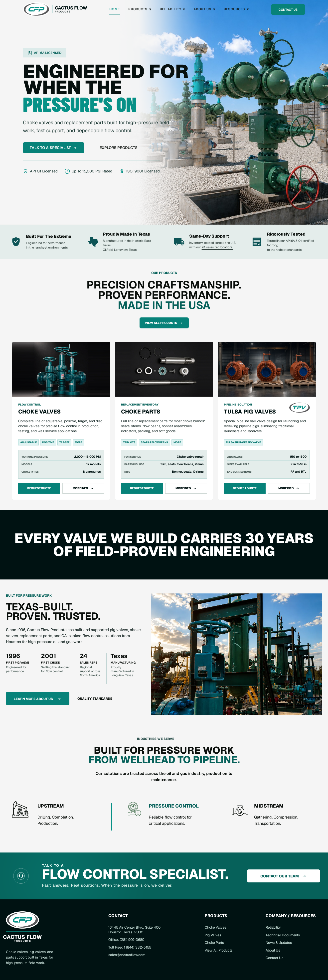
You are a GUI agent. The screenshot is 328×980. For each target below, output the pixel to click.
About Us (204, 9)
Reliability (172, 9)
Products (140, 9)
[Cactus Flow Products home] (55, 9)
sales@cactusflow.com (127, 955)
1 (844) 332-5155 (138, 947)
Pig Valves (213, 935)
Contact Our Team (284, 876)
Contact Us (288, 10)
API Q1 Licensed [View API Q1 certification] (40, 171)
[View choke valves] (61, 421)
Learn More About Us (38, 699)
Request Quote (39, 488)
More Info (83, 488)
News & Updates (279, 943)
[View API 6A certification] (45, 53)
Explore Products (119, 148)
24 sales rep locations (217, 247)
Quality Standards (95, 699)
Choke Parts (214, 943)
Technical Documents (283, 935)
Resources (236, 9)
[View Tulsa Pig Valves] (267, 421)
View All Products (164, 323)
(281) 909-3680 (132, 940)
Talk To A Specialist (54, 148)
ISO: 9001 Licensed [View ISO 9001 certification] (140, 171)
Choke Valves (216, 927)
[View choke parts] (164, 421)
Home (115, 9)
